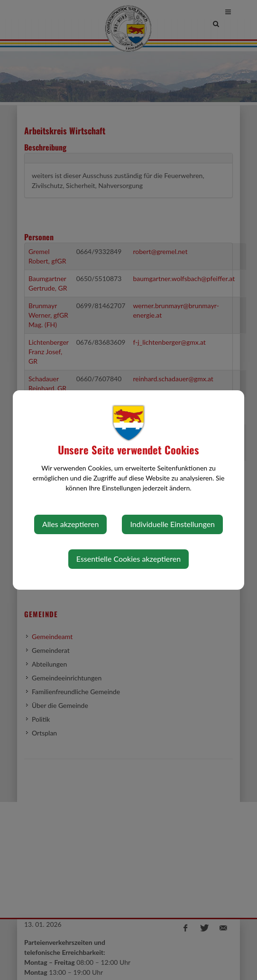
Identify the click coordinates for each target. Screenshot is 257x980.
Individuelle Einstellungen (172, 524)
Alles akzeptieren (70, 524)
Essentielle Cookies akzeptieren (128, 559)
